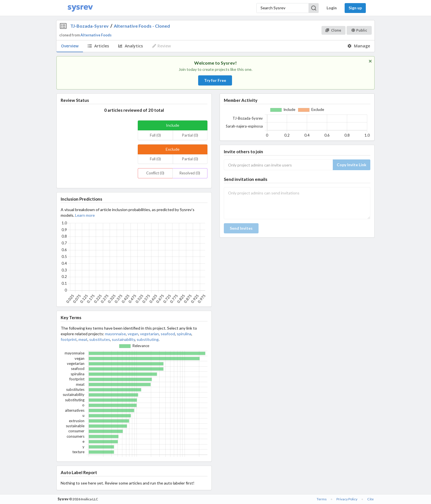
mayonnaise (115, 334)
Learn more (85, 215)
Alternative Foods (96, 35)
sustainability (123, 339)
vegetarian (149, 334)
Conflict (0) (155, 173)
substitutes (100, 339)
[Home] (80, 8)
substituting (148, 339)
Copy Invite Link (352, 165)
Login (332, 8)
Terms (322, 499)
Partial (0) (190, 135)
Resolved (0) (190, 173)
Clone (333, 30)
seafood (168, 334)
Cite (370, 499)
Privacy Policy (347, 499)
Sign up (355, 8)
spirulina (184, 334)
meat (83, 339)
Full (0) (155, 135)
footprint (69, 339)
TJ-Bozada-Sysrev (89, 26)
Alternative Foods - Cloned (142, 26)
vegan (133, 334)
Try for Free (215, 80)
